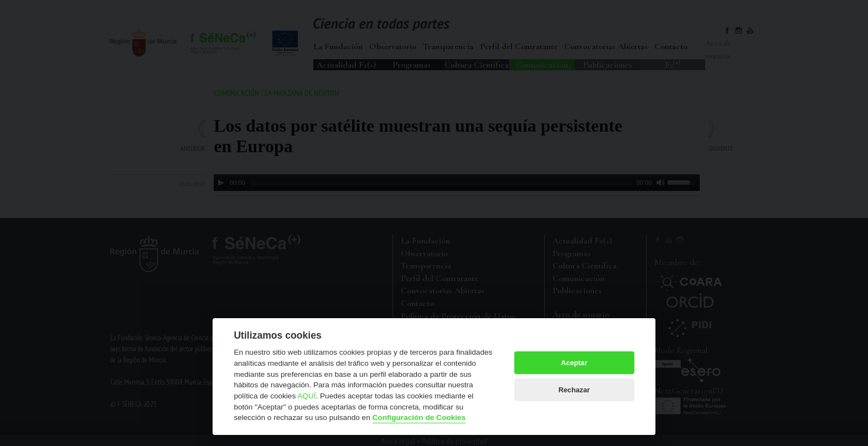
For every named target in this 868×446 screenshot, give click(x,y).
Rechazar (574, 390)
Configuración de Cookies (419, 418)
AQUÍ (306, 396)
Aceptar (574, 363)
